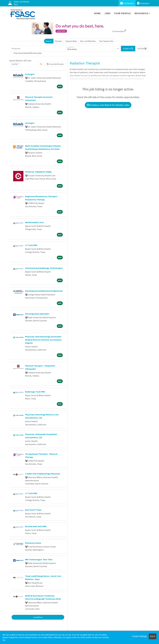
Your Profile (123, 13)
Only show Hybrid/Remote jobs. (28, 53)
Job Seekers (127, 3)
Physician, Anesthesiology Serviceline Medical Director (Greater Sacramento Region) (43, 340)
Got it (153, 636)
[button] (142, 49)
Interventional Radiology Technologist (44, 268)
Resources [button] (141, 13)
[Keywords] (38, 49)
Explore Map (71, 41)
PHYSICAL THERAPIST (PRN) (38, 172)
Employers (143, 3)
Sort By (14, 64)
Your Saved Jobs (106, 41)
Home (97, 13)
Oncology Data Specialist (37, 314)
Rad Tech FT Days (33, 510)
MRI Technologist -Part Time (39, 559)
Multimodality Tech (34, 222)
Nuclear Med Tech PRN (36, 526)
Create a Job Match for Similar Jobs (108, 105)
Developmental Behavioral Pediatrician (44, 291)
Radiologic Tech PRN (35, 392)
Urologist (30, 74)
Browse (59, 41)
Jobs (107, 13)
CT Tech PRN (31, 245)
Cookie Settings (139, 636)
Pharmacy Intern (33, 543)
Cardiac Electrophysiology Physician (43, 474)
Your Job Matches (88, 41)
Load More (38, 617)
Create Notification (55, 64)
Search (49, 41)
